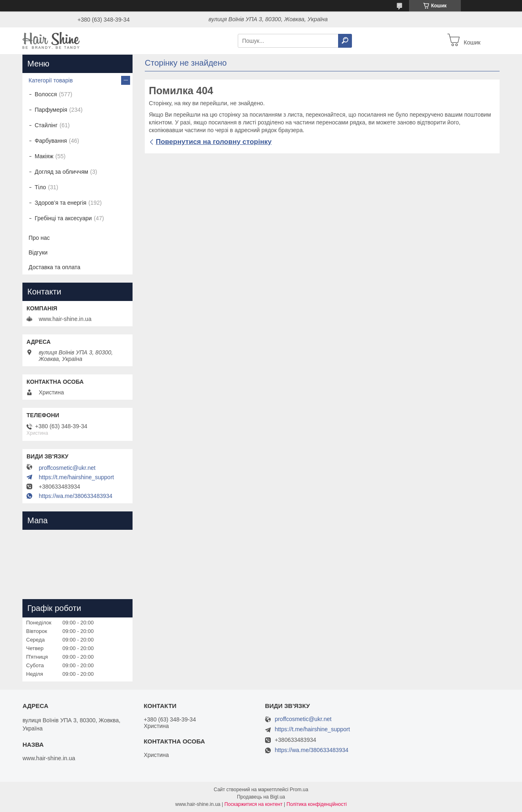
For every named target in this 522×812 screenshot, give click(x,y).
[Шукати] (345, 41)
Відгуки (38, 252)
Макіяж (44, 156)
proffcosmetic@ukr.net (67, 468)
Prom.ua (299, 790)
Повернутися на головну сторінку (214, 142)
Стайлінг (46, 125)
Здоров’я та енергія (61, 203)
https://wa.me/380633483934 (76, 496)
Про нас (39, 238)
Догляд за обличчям (61, 172)
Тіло (40, 187)
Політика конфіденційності (317, 804)
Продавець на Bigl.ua (261, 797)
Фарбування (51, 141)
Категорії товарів (51, 80)
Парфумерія (51, 110)
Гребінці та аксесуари (63, 218)
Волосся (46, 94)
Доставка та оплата (54, 267)
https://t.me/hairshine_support (76, 477)
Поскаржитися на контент (253, 804)
